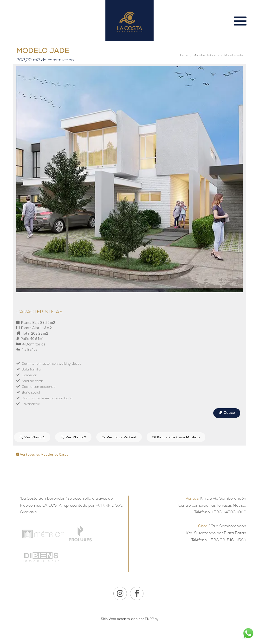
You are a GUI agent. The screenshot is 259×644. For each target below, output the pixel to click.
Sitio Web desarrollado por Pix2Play (130, 619)
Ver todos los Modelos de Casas (42, 454)
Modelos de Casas (206, 56)
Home (184, 56)
